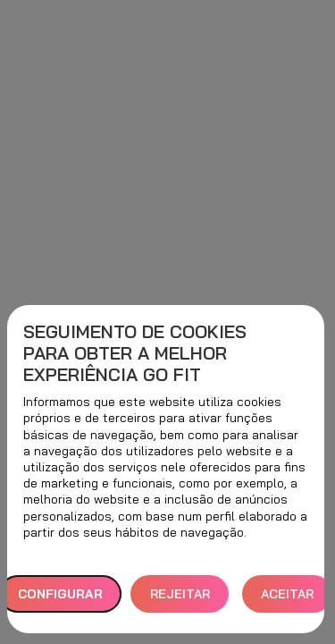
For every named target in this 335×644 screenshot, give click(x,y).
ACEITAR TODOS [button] (287, 600)
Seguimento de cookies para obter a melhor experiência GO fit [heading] (135, 353)
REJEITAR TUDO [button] (180, 600)
